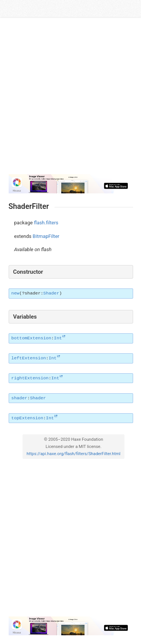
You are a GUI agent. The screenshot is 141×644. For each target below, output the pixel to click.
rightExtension (30, 378)
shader (19, 398)
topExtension (27, 418)
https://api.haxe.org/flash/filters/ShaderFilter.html (74, 454)
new (15, 293)
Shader (51, 293)
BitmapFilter (46, 236)
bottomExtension (31, 338)
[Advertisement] (70, 96)
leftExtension (29, 358)
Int (58, 338)
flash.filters (46, 223)
